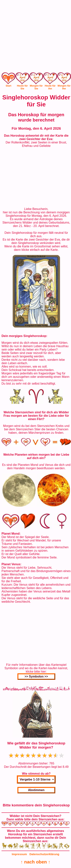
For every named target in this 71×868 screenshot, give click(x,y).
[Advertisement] (35, 37)
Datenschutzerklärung (44, 854)
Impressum (19, 854)
